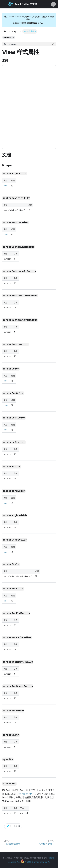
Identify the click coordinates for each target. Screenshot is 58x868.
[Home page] (5, 31)
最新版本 (33, 23)
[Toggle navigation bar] (4, 4)
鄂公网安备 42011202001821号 (37, 862)
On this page (11, 44)
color (6, 186)
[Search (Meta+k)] (53, 4)
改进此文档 (13, 826)
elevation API (25, 794)
